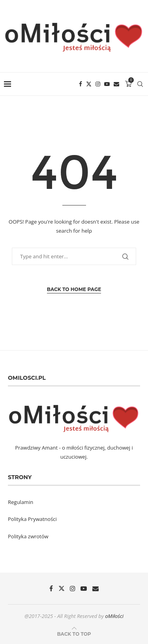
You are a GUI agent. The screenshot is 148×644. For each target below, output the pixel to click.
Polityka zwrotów (28, 536)
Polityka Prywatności (32, 519)
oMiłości (114, 616)
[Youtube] (107, 84)
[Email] (116, 84)
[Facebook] (81, 84)
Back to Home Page (74, 289)
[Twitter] (89, 84)
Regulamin (21, 502)
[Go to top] (74, 634)
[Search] (140, 84)
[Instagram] (98, 84)
